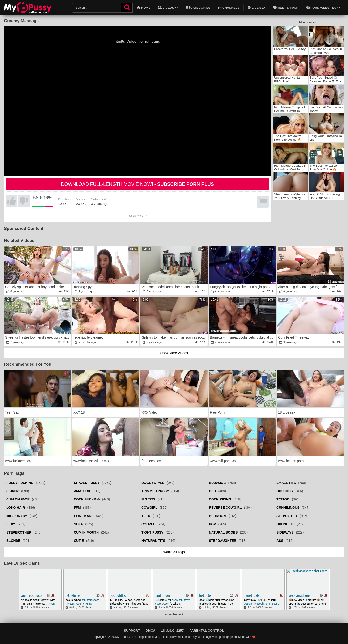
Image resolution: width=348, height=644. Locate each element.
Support (132, 631)
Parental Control (207, 631)
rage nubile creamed (89, 337)
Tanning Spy (83, 287)
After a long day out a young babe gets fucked (311, 287)
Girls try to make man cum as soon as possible (174, 337)
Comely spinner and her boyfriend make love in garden (38, 287)
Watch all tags (174, 552)
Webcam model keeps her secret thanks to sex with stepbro (174, 287)
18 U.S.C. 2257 (172, 631)
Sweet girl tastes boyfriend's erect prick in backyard (38, 337)
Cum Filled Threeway (294, 337)
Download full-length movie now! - (137, 184)
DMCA (150, 631)
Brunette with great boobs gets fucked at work (242, 337)
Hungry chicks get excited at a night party (240, 287)
